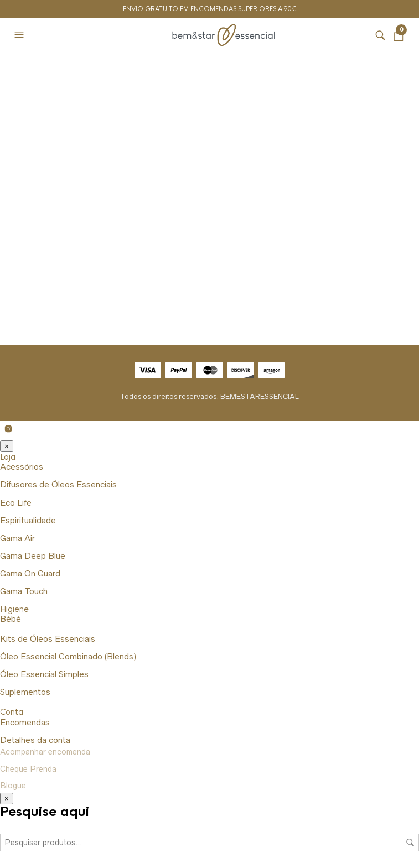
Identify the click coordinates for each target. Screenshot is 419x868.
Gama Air (17, 538)
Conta (12, 712)
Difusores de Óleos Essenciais (58, 484)
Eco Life (16, 503)
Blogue (13, 786)
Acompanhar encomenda (45, 752)
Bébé (11, 619)
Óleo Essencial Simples (44, 674)
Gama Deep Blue (33, 556)
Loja (8, 457)
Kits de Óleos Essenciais (48, 639)
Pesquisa (410, 843)
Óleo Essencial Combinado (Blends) (68, 656)
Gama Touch (24, 591)
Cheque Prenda (28, 769)
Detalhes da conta (35, 740)
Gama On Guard (30, 573)
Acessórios (22, 467)
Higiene (14, 609)
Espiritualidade (28, 520)
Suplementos (25, 692)
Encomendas (25, 722)
